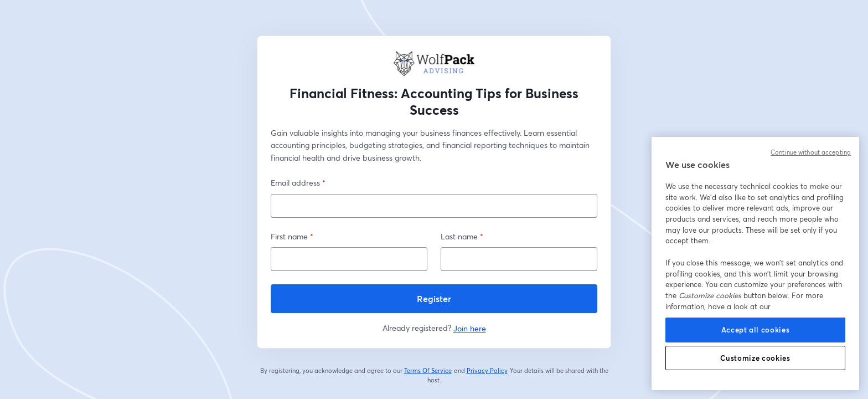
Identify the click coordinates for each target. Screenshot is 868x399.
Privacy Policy (487, 371)
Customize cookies (755, 358)
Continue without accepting (811, 152)
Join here (470, 328)
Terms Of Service (428, 371)
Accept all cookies (756, 330)
